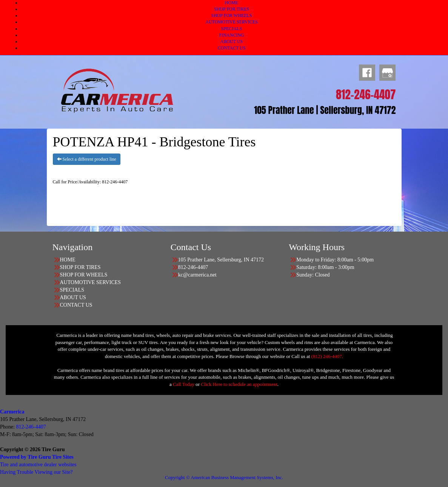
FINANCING (232, 35)
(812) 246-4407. (327, 356)
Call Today (184, 384)
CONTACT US (232, 48)
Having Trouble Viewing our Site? (36, 472)
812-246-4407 (31, 427)
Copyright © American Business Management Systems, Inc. (224, 477)
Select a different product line (87, 159)
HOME (232, 3)
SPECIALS (232, 29)
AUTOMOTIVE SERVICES (232, 22)
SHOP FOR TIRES (232, 9)
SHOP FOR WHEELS (231, 15)
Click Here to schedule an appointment (239, 384)
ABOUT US (232, 41)
